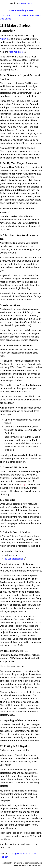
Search (38, 15)
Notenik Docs (25, 3)
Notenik (4, 39)
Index (32, 15)
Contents (24, 15)
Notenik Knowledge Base (21, 10)
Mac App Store (16, 52)
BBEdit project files (14, 559)
